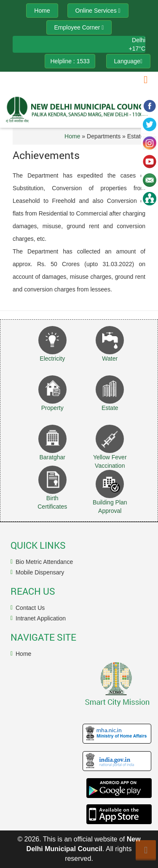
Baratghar (52, 457)
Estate (110, 408)
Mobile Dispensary (40, 572)
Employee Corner (79, 27)
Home (72, 136)
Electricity (52, 359)
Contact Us (30, 608)
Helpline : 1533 (70, 61)
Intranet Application (41, 618)
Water (110, 359)
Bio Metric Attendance (44, 562)
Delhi (139, 40)
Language (128, 61)
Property (52, 408)
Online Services (98, 11)
